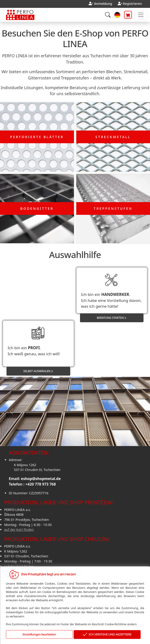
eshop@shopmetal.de (41, 479)
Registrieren (132, 4)
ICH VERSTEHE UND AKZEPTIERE (107, 635)
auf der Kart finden (19, 530)
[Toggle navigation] (141, 15)
